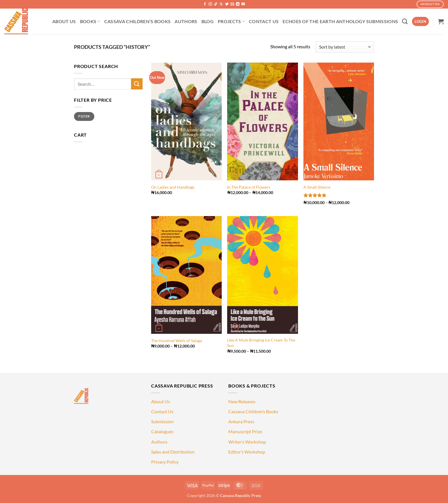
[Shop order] (345, 47)
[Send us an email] (232, 4)
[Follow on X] (221, 4)
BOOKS (90, 21)
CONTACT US (264, 21)
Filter (84, 116)
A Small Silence (317, 187)
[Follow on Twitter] (227, 4)
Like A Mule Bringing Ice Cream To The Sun (261, 343)
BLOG (208, 21)
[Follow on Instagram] (210, 4)
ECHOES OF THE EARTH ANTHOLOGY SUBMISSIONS (340, 21)
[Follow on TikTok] (216, 4)
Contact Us (162, 411)
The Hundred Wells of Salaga (177, 341)
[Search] (405, 21)
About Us (161, 401)
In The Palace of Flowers (249, 187)
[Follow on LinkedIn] (238, 4)
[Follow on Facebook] (205, 4)
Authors (159, 442)
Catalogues (162, 431)
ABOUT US (64, 21)
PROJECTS (231, 21)
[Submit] (137, 84)
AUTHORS (186, 21)
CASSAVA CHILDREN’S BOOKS (138, 21)
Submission (162, 421)
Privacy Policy (165, 462)
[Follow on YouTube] (243, 4)
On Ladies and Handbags (173, 187)
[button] (420, 22)
